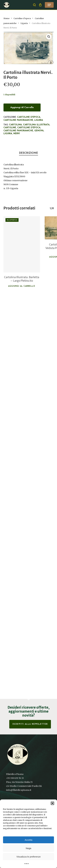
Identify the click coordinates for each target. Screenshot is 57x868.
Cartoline (10, 128)
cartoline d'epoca (29, 128)
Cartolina (16, 125)
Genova (39, 131)
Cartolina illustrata (36, 125)
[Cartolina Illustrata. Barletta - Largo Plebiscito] (22, 244)
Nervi (17, 134)
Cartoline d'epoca (22, 18)
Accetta (28, 840)
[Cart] (40, 5)
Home (7, 18)
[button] (52, 803)
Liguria (24, 23)
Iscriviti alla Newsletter (30, 724)
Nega (29, 848)
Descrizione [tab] (28, 153)
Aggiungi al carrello (22, 107)
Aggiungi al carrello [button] (22, 286)
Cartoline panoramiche (18, 120)
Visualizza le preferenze (28, 857)
